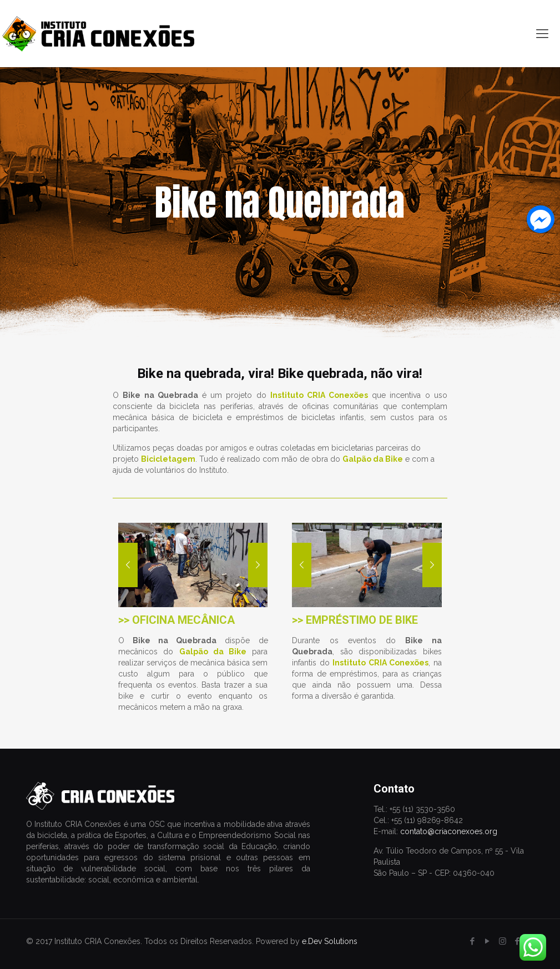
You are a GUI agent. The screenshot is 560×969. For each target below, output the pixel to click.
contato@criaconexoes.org (449, 831)
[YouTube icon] (488, 941)
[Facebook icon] (473, 941)
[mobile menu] (542, 33)
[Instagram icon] (503, 941)
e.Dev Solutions (330, 941)
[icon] (518, 941)
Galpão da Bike (213, 652)
